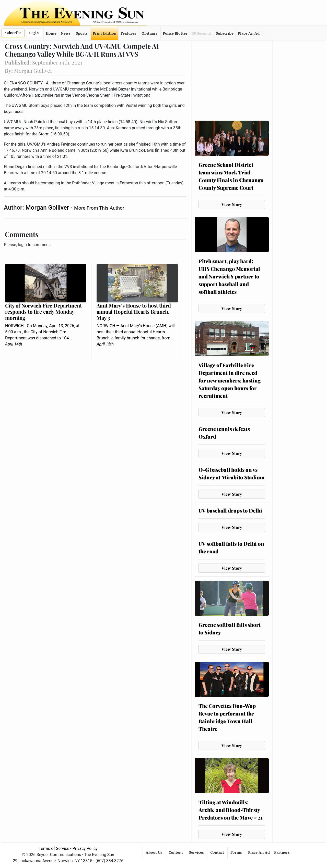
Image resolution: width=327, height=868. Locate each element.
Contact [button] (218, 852)
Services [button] (197, 852)
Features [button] (128, 33)
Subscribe (13, 33)
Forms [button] (237, 852)
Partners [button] (282, 852)
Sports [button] (82, 33)
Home (51, 33)
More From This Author (99, 208)
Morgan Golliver (48, 208)
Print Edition (104, 33)
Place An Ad (249, 33)
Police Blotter (175, 33)
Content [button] (176, 852)
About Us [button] (154, 852)
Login (34, 33)
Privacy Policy (85, 848)
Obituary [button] (150, 33)
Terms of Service (54, 848)
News (66, 33)
